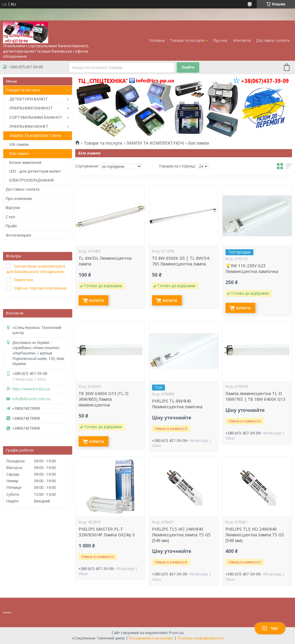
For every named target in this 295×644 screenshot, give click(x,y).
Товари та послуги (187, 40)
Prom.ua (176, 633)
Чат (270, 628)
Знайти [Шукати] (188, 67)
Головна (157, 40)
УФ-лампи (19, 144)
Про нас (221, 40)
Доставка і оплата (273, 40)
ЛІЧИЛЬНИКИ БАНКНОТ (31, 108)
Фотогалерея (18, 235)
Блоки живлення (25, 162)
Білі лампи (19, 153)
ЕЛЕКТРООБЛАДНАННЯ (31, 180)
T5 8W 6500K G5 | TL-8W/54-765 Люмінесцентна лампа (181, 261)
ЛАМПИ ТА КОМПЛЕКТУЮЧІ (35, 136)
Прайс (12, 226)
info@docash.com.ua (31, 399)
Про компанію (19, 198)
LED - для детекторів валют (35, 171)
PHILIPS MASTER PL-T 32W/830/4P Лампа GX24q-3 (107, 532)
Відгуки (13, 207)
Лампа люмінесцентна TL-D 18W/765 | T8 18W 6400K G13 (255, 396)
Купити (96, 301)
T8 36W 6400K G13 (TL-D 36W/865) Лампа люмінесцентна (104, 399)
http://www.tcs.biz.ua (31, 389)
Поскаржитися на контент (151, 638)
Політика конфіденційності (200, 638)
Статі (10, 217)
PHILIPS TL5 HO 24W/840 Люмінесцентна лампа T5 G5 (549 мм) (181, 535)
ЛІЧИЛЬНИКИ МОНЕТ (29, 126)
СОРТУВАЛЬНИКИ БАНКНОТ (36, 117)
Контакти (242, 40)
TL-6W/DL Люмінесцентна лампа (105, 261)
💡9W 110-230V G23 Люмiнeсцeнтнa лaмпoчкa (252, 269)
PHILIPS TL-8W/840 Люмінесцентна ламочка (177, 404)
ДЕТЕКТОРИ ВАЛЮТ (29, 99)
